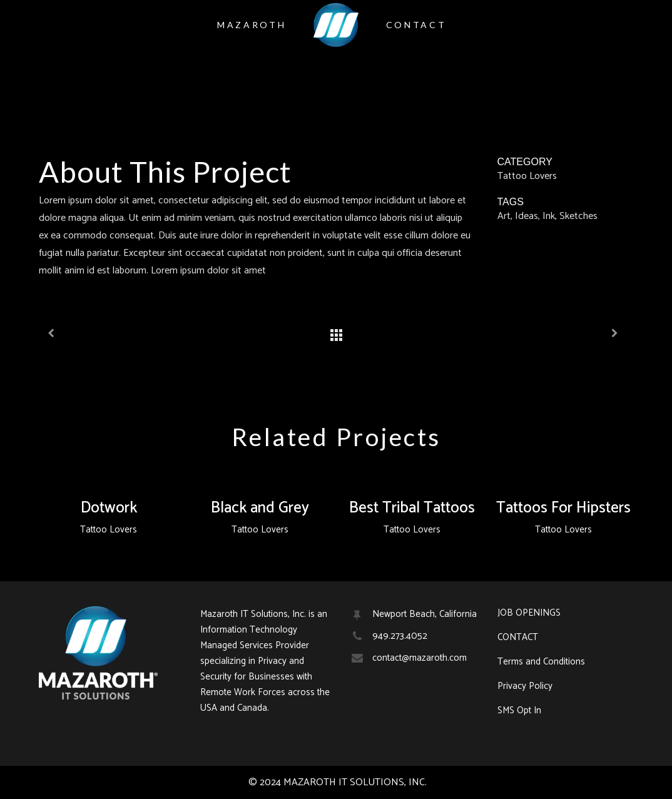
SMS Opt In (519, 711)
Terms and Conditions (541, 662)
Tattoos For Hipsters (563, 508)
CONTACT (518, 638)
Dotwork (109, 508)
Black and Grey (260, 508)
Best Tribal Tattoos (412, 508)
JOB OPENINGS (529, 613)
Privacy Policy (525, 686)
